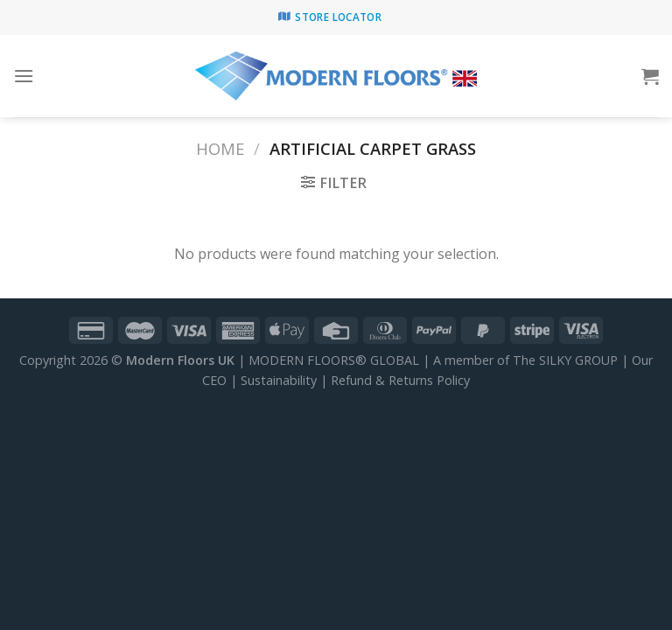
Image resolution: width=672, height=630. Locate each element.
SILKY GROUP (578, 360)
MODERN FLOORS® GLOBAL (334, 360)
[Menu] (24, 76)
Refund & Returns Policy (400, 380)
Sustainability (279, 380)
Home (220, 148)
